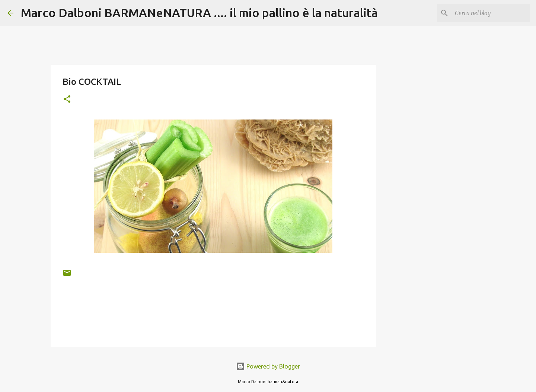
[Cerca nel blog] (491, 13)
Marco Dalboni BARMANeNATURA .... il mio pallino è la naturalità (199, 13)
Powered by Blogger (268, 366)
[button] (67, 100)
